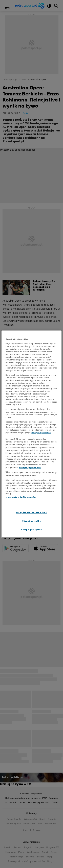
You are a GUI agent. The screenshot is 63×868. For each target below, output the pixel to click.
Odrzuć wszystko (32, 521)
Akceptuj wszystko (32, 530)
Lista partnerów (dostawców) (21, 497)
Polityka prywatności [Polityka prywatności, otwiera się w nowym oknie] (30, 468)
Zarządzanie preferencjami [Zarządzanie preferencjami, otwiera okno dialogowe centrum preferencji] (32, 512)
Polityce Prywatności (41, 433)
